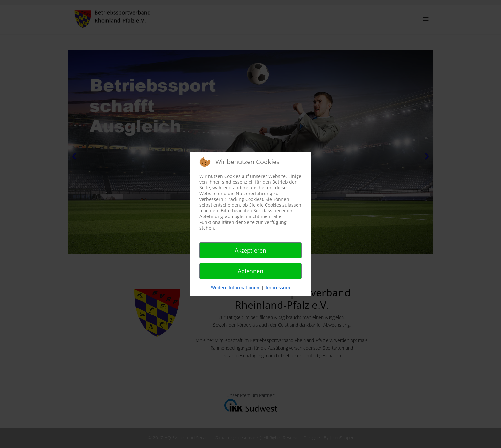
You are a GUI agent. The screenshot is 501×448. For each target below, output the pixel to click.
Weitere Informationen (235, 288)
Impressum (278, 288)
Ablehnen (250, 271)
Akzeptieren (250, 250)
